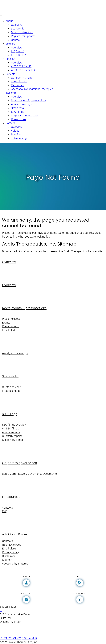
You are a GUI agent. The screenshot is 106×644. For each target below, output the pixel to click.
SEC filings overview (14, 425)
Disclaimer (9, 556)
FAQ (5, 511)
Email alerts (9, 330)
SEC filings (10, 414)
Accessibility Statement (16, 564)
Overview (9, 262)
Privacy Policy (11, 552)
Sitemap (7, 560)
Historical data (11, 391)
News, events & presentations (24, 308)
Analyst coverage (15, 353)
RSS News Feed (12, 545)
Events (6, 323)
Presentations (10, 326)
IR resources (11, 497)
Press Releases (11, 319)
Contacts (7, 508)
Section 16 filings (12, 440)
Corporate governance (20, 463)
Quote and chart (12, 387)
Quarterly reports (12, 436)
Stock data (10, 376)
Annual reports (11, 432)
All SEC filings (10, 429)
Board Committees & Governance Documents (29, 474)
